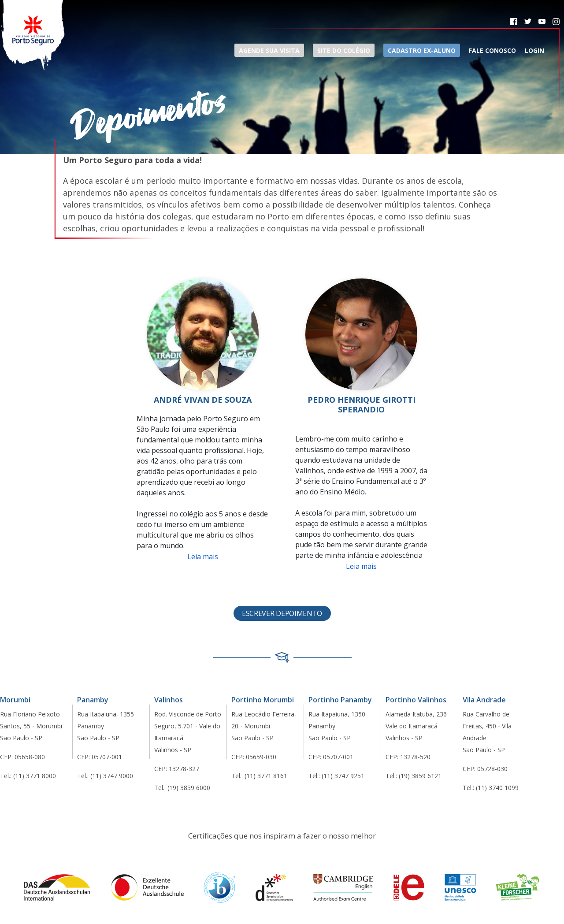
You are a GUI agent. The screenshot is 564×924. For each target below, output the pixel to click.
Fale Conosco (492, 50)
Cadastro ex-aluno (422, 50)
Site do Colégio (344, 50)
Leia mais (203, 557)
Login (534, 50)
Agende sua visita (269, 50)
